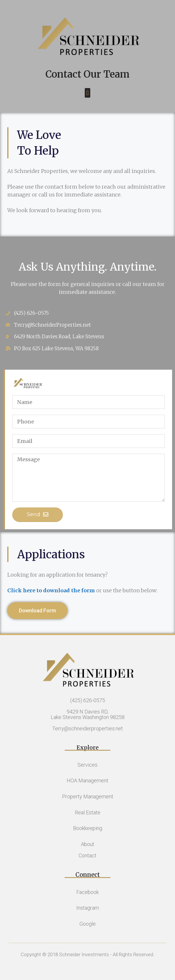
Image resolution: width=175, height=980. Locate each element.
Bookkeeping (88, 828)
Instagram (88, 908)
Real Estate (88, 812)
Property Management (88, 796)
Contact (87, 855)
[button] (87, 93)
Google (88, 924)
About (88, 844)
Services (87, 765)
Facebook (87, 892)
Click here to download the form (51, 590)
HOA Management (87, 780)
